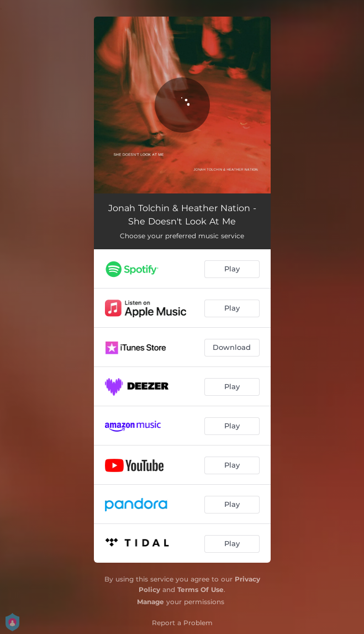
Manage (151, 602)
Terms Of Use (201, 590)
